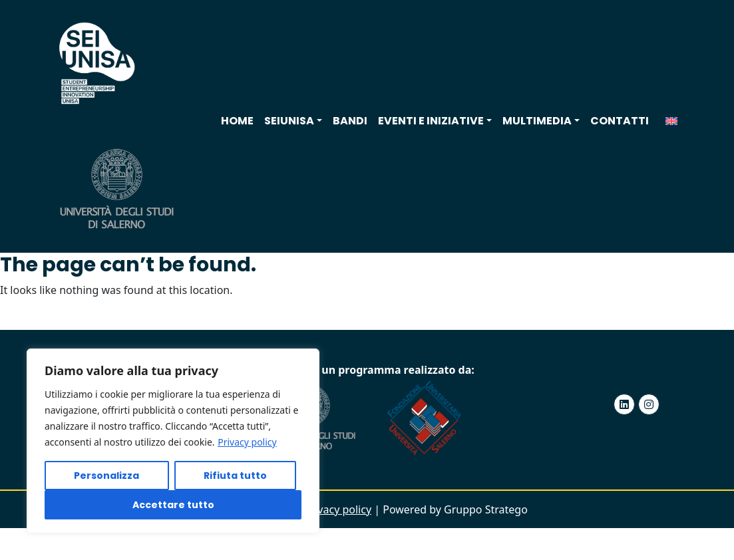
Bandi (350, 121)
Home (237, 121)
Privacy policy (247, 442)
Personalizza (106, 476)
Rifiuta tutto (235, 476)
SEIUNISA (289, 121)
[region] (173, 441)
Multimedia (537, 121)
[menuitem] (671, 121)
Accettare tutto (173, 505)
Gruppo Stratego (486, 509)
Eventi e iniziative (431, 121)
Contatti (620, 121)
